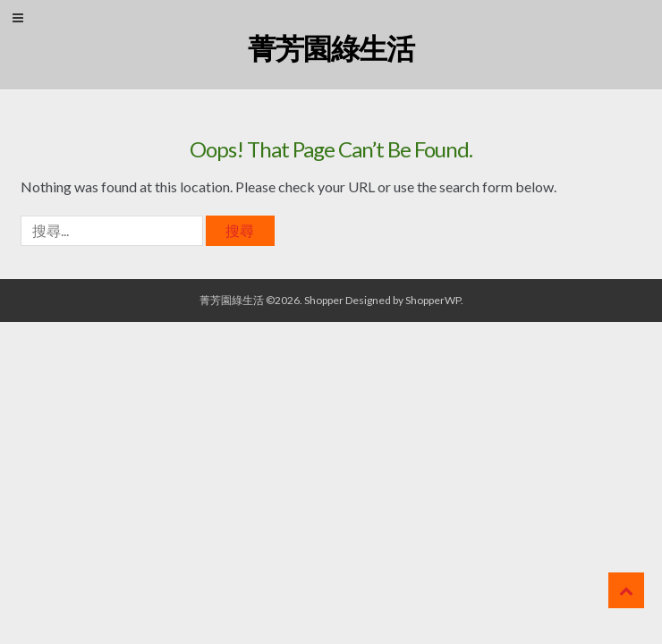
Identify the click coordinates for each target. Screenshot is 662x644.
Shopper (324, 300)
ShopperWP (433, 300)
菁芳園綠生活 (331, 48)
